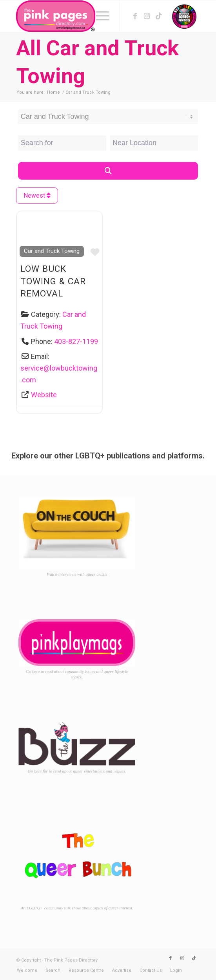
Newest (37, 195)
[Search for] (62, 143)
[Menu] (99, 16)
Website (44, 395)
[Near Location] (154, 143)
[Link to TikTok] (159, 16)
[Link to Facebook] (135, 16)
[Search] (108, 171)
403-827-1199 (76, 341)
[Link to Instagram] (147, 16)
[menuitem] (99, 16)
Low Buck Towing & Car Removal (53, 281)
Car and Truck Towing (52, 251)
